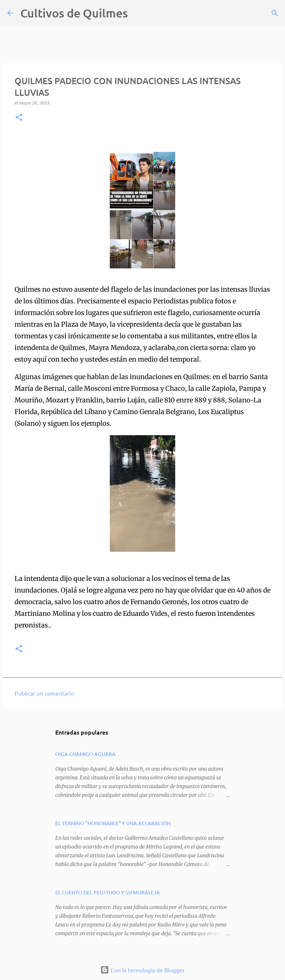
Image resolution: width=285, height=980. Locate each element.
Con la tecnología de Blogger (142, 970)
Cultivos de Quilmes (74, 13)
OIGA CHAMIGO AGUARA (85, 754)
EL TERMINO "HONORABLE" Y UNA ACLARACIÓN (113, 823)
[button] (19, 118)
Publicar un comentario (44, 693)
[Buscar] (138, 13)
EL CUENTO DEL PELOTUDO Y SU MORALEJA (108, 892)
